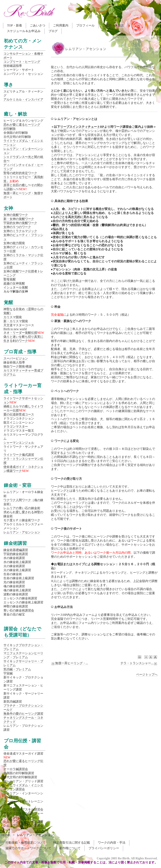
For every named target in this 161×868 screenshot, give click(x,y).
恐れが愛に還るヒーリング (22, 125)
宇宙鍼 (8, 673)
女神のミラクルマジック (20, 231)
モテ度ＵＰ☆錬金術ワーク (22, 520)
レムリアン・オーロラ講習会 (23, 825)
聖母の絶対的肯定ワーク (20, 173)
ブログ (53, 31)
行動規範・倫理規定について (25, 843)
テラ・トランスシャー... (139, 663)
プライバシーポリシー (104, 848)
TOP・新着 (15, 25)
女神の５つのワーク (17, 227)
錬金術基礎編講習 (16, 550)
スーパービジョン (16, 358)
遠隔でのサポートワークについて (28, 848)
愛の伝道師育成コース (19, 414)
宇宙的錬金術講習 (16, 554)
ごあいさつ (38, 25)
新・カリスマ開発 (16, 321)
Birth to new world (15, 329)
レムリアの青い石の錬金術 (22, 508)
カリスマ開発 (13, 317)
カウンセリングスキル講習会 (23, 809)
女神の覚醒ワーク (16, 215)
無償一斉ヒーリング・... (69, 663)
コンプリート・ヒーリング (22, 62)
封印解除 (10, 129)
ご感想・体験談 (113, 25)
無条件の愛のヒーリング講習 (23, 714)
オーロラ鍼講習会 (16, 769)
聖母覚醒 (10, 279)
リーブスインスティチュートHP (82, 127)
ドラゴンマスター (16, 427)
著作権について (70, 848)
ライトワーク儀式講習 (19, 455)
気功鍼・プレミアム (17, 669)
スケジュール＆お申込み (24, 31)
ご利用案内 (61, 25)
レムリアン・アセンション (22, 532)
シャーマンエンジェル (19, 443)
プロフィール (85, 25)
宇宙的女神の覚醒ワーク (20, 223)
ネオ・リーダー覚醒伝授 (20, 333)
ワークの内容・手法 (112, 843)
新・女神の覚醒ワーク (19, 219)
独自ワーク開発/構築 (18, 366)
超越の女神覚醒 (14, 283)
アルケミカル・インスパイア (23, 100)
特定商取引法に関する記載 (72, 843)
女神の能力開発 (14, 243)
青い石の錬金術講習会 (19, 610)
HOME (6, 835)
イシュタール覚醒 (16, 287)
